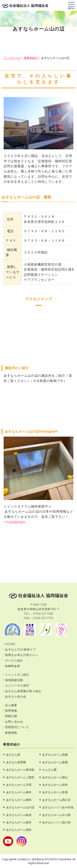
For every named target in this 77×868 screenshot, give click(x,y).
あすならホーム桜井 (19, 822)
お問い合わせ (14, 722)
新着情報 (11, 733)
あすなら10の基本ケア (20, 649)
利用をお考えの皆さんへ (22, 655)
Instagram (17, 522)
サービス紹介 (14, 661)
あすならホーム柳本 (19, 800)
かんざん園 (49, 770)
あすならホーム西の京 (56, 800)
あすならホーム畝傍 (19, 815)
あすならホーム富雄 (55, 792)
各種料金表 (13, 666)
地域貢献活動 (14, 680)
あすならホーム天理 (19, 785)
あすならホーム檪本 (19, 792)
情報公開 (11, 716)
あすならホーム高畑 (55, 755)
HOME (10, 644)
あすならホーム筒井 (55, 785)
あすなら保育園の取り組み (23, 691)
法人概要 (11, 705)
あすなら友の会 (16, 697)
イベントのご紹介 (17, 675)
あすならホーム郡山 (55, 777)
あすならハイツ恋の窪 (56, 822)
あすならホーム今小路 (56, 815)
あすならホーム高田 (19, 830)
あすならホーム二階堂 (20, 777)
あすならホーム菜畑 (55, 762)
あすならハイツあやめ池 (58, 807)
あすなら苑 (13, 755)
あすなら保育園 (16, 762)
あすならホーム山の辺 (20, 807)
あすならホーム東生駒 (20, 770)
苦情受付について (17, 727)
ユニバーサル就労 (17, 685)
